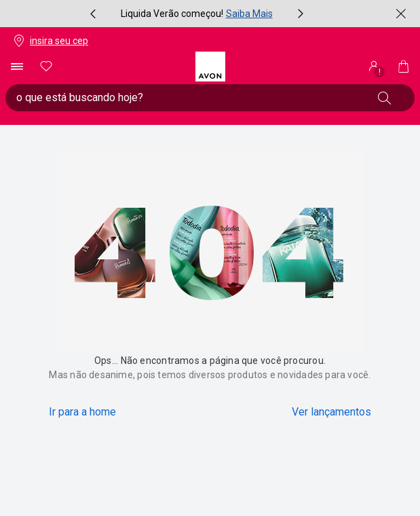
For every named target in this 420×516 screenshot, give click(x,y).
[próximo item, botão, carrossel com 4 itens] (301, 14)
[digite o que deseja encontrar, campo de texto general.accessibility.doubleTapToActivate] (188, 98)
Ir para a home (82, 412)
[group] (197, 14)
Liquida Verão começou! (172, 14)
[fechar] (401, 14)
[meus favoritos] (46, 67)
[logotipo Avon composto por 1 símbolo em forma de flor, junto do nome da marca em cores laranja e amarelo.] (210, 67)
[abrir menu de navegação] (16, 67)
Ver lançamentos (331, 412)
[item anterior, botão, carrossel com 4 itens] (93, 14)
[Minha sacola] (404, 67)
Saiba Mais (249, 14)
